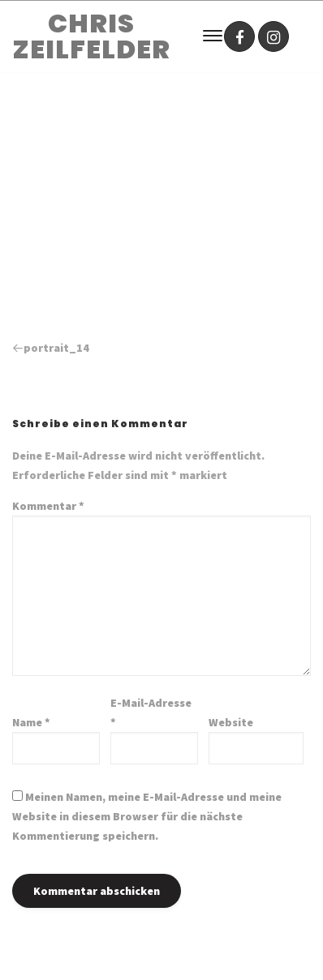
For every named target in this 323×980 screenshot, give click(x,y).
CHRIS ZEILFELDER (91, 36)
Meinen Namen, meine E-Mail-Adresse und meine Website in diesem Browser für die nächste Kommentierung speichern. (147, 816)
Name (31, 722)
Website (231, 722)
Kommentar (48, 506)
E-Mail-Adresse (151, 713)
